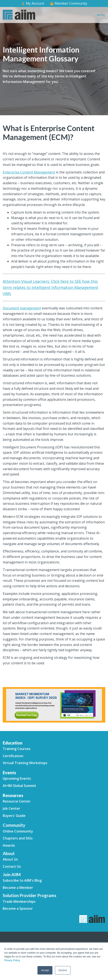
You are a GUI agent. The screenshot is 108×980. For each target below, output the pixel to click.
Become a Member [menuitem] (18, 888)
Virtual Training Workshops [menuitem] (25, 763)
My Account (33, 3)
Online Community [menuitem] (18, 831)
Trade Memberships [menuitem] (19, 901)
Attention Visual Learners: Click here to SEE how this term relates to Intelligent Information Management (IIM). (51, 287)
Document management (22, 308)
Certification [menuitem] (13, 756)
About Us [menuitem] (10, 859)
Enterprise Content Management (29, 172)
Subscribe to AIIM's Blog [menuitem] (22, 880)
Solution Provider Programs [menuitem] (29, 895)
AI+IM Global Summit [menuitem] (19, 786)
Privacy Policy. (12, 960)
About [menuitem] (9, 853)
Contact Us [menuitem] (12, 866)
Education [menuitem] (13, 743)
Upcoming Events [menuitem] (17, 778)
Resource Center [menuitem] (17, 801)
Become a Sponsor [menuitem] (18, 908)
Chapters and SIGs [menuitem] (18, 838)
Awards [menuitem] (9, 845)
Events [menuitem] (9, 773)
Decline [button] (63, 970)
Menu (101, 15)
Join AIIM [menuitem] (12, 874)
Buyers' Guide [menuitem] (14, 816)
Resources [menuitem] (13, 795)
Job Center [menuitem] (11, 808)
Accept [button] (45, 970)
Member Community (68, 3)
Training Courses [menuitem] (17, 749)
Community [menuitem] (14, 825)
